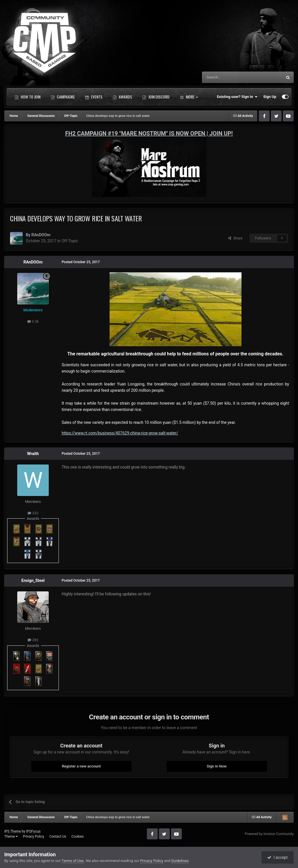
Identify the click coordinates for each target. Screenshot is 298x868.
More (189, 97)
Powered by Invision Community (269, 834)
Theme (11, 836)
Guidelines (180, 861)
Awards (122, 97)
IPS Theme (13, 831)
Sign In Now (217, 766)
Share (235, 238)
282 (33, 640)
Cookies (78, 836)
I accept (277, 857)
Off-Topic (70, 241)
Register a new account (81, 766)
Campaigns (63, 97)
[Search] (229, 77)
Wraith (33, 454)
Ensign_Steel (33, 580)
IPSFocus (33, 831)
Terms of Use (73, 861)
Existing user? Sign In (237, 97)
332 (33, 513)
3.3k (33, 321)
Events (94, 97)
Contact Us (58, 836)
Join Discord (156, 97)
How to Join (28, 97)
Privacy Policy (34, 836)
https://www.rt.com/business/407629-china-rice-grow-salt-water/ (120, 433)
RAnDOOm (41, 235)
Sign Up (270, 97)
